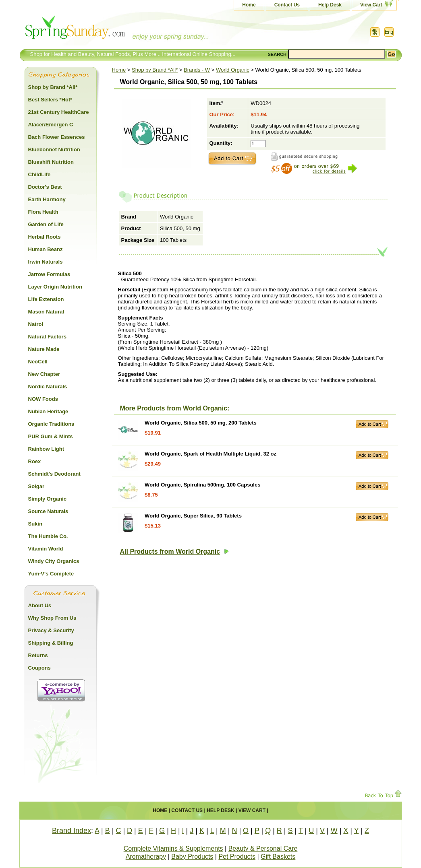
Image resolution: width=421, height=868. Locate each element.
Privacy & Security (51, 630)
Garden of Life (46, 224)
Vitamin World (46, 549)
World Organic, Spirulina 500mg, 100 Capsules (202, 485)
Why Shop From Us (52, 618)
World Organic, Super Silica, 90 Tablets (193, 516)
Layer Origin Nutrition (55, 287)
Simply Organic (47, 499)
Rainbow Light (46, 449)
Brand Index (72, 831)
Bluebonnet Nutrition (54, 149)
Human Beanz (46, 249)
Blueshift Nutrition (51, 162)
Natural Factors (47, 337)
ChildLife (39, 174)
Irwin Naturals (46, 262)
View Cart (371, 5)
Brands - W (197, 70)
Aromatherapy (146, 857)
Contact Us (287, 5)
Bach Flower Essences (57, 137)
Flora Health (43, 212)
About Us (40, 605)
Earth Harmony (47, 199)
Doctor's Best (45, 187)
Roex (35, 461)
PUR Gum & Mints (51, 436)
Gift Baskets (278, 857)
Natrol (36, 324)
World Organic (233, 70)
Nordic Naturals (48, 387)
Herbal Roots (45, 237)
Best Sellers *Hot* (50, 100)
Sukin (35, 524)
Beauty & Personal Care (263, 848)
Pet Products (237, 857)
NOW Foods (43, 399)
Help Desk (330, 5)
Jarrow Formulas (49, 274)
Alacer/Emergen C (51, 125)
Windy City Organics (54, 561)
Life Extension (46, 299)
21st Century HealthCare (59, 112)
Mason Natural (46, 312)
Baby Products (192, 857)
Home (249, 5)
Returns (38, 655)
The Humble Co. (48, 536)
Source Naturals (48, 511)
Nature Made (44, 349)
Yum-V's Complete (51, 574)
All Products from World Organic (175, 552)
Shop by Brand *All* (155, 70)
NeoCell (38, 362)
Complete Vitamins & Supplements (173, 848)
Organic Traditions (51, 424)
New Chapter (44, 374)
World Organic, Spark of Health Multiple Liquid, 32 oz (210, 454)
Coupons (39, 668)
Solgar (36, 486)
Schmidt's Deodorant (54, 474)
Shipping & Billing (51, 643)
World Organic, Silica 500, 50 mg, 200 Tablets (201, 423)
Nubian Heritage (48, 411)
